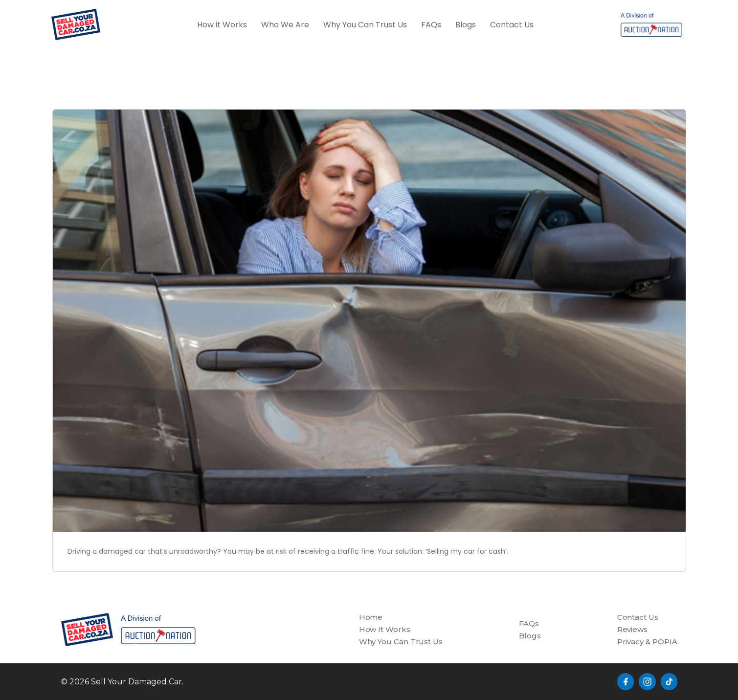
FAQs (431, 25)
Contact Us (512, 25)
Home (371, 617)
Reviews (632, 629)
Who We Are (285, 25)
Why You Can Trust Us (365, 25)
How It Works (385, 629)
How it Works (222, 25)
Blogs (466, 25)
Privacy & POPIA (647, 642)
